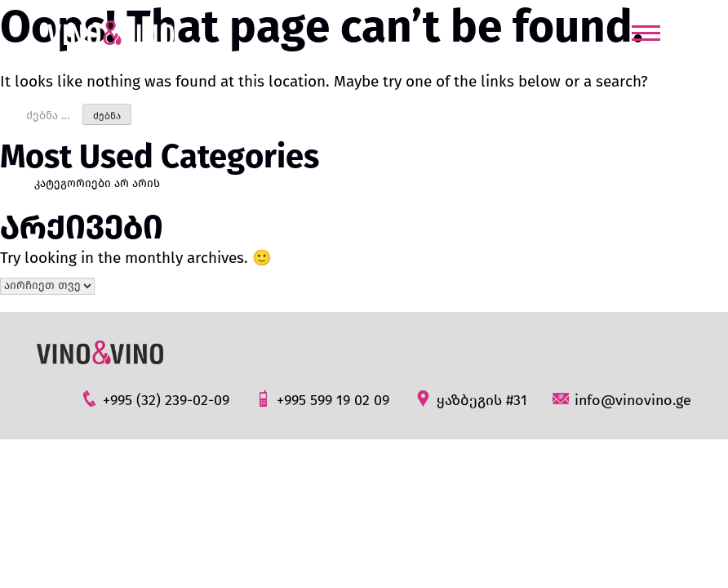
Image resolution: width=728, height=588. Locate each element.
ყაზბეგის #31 (471, 399)
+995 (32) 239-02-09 (155, 399)
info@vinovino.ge (621, 399)
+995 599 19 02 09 (322, 399)
